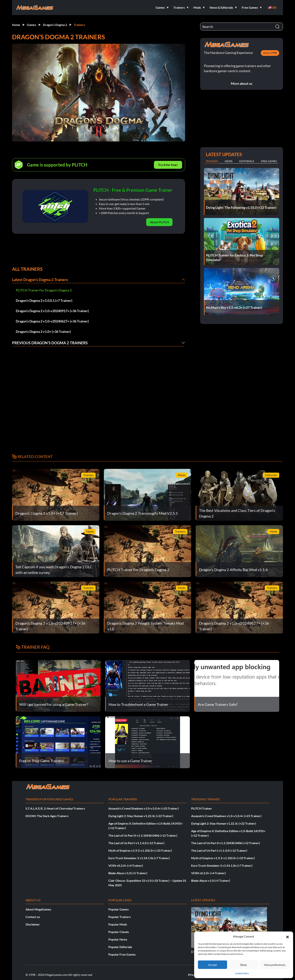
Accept (213, 965)
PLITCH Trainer (202, 808)
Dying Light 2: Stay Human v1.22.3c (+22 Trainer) (141, 816)
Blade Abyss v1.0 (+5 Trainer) (128, 873)
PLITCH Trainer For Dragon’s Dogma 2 (44, 290)
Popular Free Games (122, 954)
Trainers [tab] (212, 161)
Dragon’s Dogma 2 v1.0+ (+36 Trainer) (43, 331)
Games (32, 25)
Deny (244, 965)
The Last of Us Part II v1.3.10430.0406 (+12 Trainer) (143, 835)
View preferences (275, 965)
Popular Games (119, 909)
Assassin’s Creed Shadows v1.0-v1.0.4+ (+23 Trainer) (144, 808)
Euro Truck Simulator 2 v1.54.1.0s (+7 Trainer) (139, 858)
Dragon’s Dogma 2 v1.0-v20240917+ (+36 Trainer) (52, 311)
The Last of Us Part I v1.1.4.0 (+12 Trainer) (136, 843)
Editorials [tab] (247, 161)
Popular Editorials (120, 947)
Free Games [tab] (269, 161)
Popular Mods (118, 924)
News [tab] (229, 161)
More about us (242, 83)
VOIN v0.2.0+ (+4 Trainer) (126, 865)
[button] (287, 936)
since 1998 (270, 53)
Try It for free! (168, 165)
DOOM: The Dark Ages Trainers (47, 816)
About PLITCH (159, 222)
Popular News (118, 939)
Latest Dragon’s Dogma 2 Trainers (40, 280)
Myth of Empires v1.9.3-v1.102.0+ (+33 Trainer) (140, 850)
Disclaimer (33, 924)
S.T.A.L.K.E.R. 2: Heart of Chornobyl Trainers (55, 808)
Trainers (79, 25)
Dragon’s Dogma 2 (55, 25)
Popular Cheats (119, 932)
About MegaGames (38, 909)
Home (16, 25)
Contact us (33, 917)
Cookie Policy (242, 973)
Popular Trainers (120, 917)
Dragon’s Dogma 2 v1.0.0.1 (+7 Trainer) (44, 300)
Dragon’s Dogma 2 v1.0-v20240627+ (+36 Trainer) (52, 321)
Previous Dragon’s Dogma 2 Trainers (50, 343)
